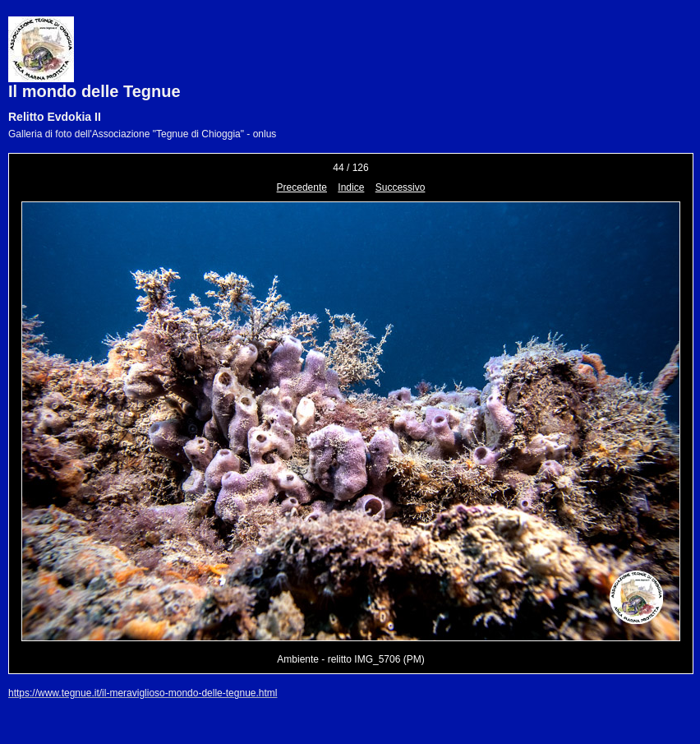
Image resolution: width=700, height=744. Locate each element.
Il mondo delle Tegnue (94, 91)
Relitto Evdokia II (55, 117)
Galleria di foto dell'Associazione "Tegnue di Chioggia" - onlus (142, 134)
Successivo (401, 187)
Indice (351, 187)
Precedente (302, 187)
